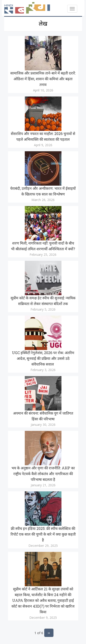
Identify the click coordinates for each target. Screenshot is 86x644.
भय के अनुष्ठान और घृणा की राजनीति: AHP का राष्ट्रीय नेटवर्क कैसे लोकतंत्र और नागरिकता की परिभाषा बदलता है (43, 474)
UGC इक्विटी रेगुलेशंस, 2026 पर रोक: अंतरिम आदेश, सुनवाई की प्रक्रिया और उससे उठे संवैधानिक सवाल (43, 358)
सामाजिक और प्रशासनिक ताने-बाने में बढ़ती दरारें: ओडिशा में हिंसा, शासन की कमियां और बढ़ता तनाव (43, 79)
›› (49, 633)
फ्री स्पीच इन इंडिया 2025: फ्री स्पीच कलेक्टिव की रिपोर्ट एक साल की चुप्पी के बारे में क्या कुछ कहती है (43, 534)
